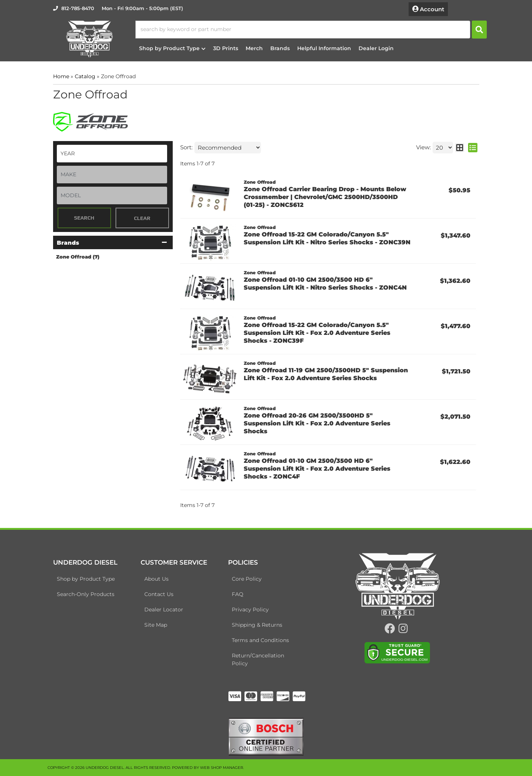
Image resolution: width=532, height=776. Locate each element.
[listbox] (112, 154)
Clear (142, 218)
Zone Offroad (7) (78, 257)
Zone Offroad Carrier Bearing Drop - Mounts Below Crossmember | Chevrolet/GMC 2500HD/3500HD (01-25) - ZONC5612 (325, 197)
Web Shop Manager (222, 768)
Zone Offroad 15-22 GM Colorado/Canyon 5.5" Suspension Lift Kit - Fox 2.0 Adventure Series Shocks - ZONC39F (317, 333)
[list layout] (473, 148)
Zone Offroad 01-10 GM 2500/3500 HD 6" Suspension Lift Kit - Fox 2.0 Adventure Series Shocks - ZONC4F (317, 469)
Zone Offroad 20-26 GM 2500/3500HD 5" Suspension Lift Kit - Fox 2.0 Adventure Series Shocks (317, 423)
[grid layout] (460, 148)
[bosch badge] (266, 736)
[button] (311, 30)
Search (84, 218)
